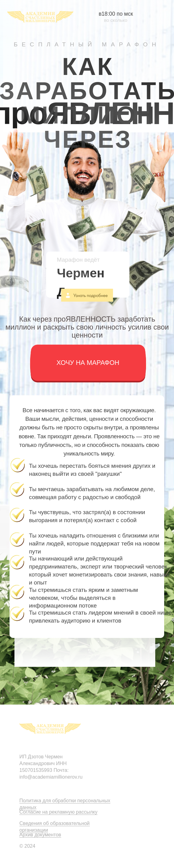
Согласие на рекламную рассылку (58, 812)
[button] (88, 363)
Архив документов (40, 835)
